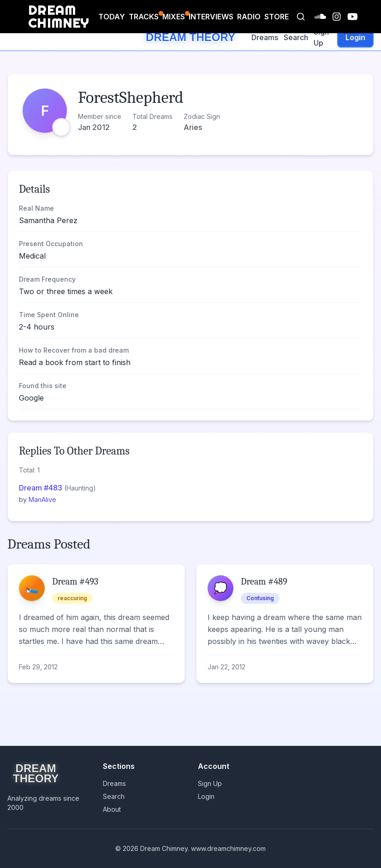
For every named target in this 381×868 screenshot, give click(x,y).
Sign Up (321, 37)
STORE (277, 17)
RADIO (249, 17)
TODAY (112, 17)
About (112, 809)
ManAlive (42, 499)
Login (355, 37)
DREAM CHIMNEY (59, 16)
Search (296, 37)
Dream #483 (42, 488)
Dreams (265, 37)
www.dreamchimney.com (228, 848)
